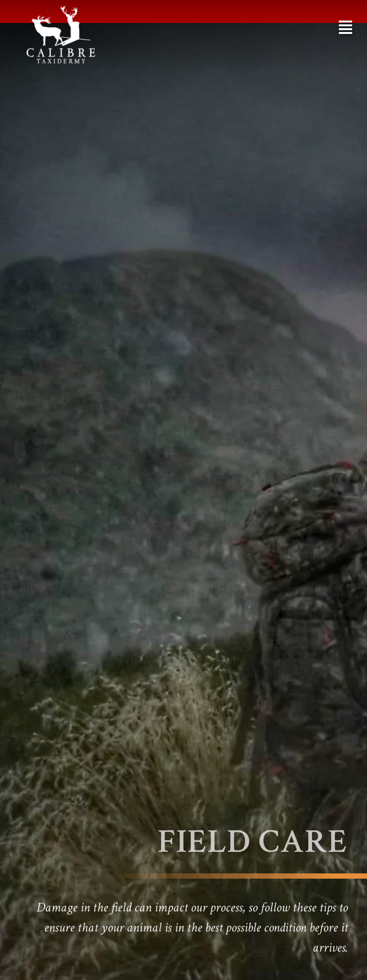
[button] (345, 27)
